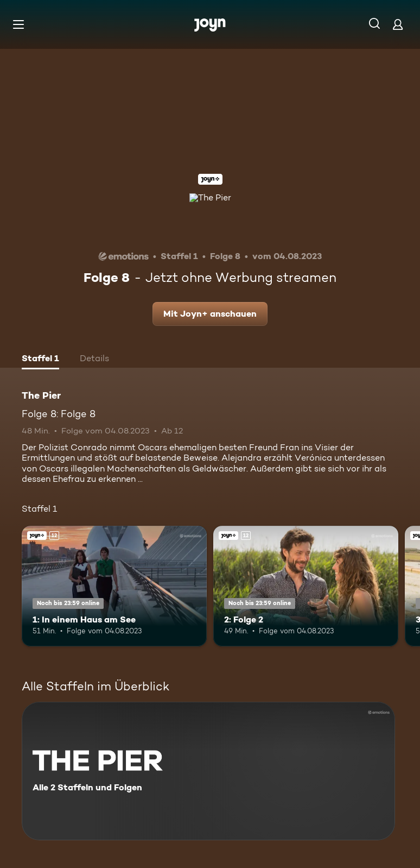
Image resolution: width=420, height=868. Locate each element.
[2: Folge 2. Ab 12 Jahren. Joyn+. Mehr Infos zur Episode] (306, 586)
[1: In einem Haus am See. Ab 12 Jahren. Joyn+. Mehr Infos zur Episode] (114, 586)
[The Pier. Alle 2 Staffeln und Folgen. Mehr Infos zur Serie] (208, 771)
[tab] (40, 360)
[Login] (398, 24)
